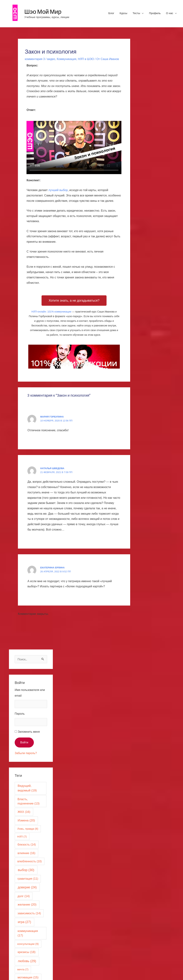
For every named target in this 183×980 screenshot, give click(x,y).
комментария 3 (35, 59)
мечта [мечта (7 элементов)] (23, 969)
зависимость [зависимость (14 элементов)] (29, 913)
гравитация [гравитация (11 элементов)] (28, 879)
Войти (24, 742)
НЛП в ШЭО (86, 59)
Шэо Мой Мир (43, 11)
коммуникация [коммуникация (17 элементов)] (28, 933)
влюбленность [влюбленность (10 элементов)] (30, 861)
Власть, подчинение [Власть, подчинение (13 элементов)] (29, 801)
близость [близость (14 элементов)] (27, 844)
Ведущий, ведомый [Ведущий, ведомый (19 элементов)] (27, 788)
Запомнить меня (29, 732)
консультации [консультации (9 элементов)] (28, 944)
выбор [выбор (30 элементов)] (26, 870)
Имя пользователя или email (30, 693)
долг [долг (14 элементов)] (24, 896)
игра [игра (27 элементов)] (24, 922)
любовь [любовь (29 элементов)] (27, 961)
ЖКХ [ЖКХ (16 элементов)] (24, 812)
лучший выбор (58, 190)
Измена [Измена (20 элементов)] (26, 820)
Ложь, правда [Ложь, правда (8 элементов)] (28, 829)
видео (51, 59)
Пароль (20, 714)
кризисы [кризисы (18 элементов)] (27, 952)
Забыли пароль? (26, 753)
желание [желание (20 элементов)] (27, 904)
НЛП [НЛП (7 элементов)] (22, 837)
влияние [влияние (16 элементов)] (26, 853)
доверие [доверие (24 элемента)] (27, 887)
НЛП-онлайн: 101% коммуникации (51, 312)
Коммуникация (67, 59)
